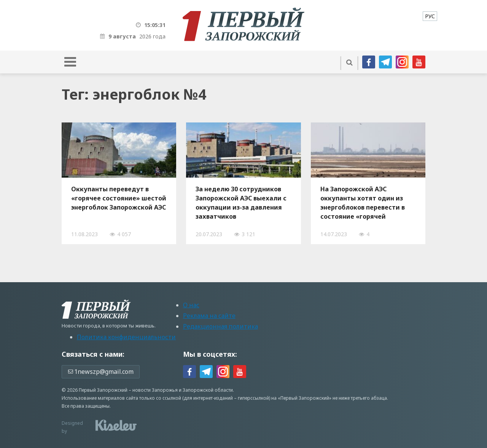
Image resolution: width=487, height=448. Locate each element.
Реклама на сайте (209, 316)
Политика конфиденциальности (126, 337)
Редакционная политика (220, 326)
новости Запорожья (155, 390)
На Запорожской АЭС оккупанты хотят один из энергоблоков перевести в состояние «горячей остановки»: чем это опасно (365, 203)
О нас (191, 305)
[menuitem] (430, 16)
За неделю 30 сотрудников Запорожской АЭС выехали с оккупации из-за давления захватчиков (241, 203)
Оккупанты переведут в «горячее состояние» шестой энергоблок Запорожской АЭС (119, 198)
